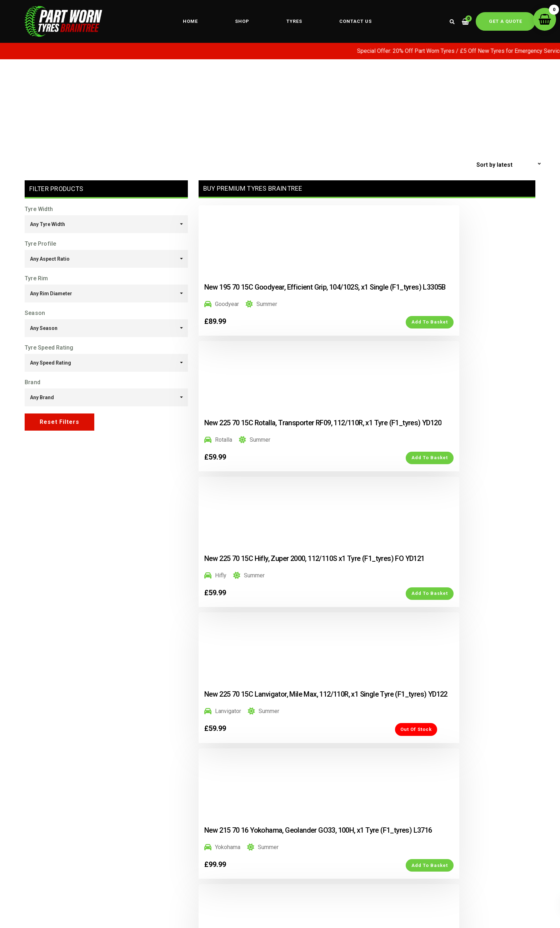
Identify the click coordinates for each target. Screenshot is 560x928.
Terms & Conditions (399, 864)
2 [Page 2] (343, 710)
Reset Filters (59, 422)
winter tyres (338, 863)
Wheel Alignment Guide (216, 875)
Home (190, 22)
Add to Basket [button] (274, 346)
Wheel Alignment (207, 864)
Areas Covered (472, 875)
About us (36, 864)
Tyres (294, 22)
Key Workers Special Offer (60, 875)
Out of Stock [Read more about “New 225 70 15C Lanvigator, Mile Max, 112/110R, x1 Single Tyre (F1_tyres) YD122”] (265, 505)
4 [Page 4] (375, 710)
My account (388, 853)
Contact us (356, 22)
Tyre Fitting (200, 886)
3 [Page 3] (359, 710)
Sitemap (463, 864)
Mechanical (339, 873)
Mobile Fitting (203, 853)
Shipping (384, 875)
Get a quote (506, 22)
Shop (242, 22)
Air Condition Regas (329, 883)
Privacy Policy (471, 853)
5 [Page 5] (390, 710)
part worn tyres (334, 853)
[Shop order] (509, 165)
